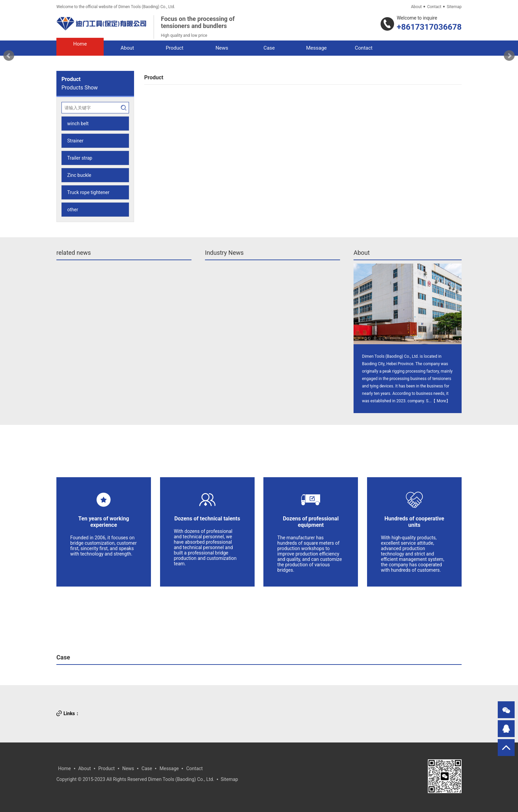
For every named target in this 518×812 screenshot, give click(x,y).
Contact (434, 7)
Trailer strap (80, 158)
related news (74, 253)
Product (107, 768)
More (441, 401)
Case (63, 657)
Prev (9, 56)
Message (169, 768)
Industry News (224, 253)
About (416, 7)
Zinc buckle (79, 175)
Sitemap (454, 7)
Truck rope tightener (88, 192)
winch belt (78, 124)
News (128, 768)
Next (509, 56)
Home (64, 768)
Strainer (75, 141)
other (73, 210)
